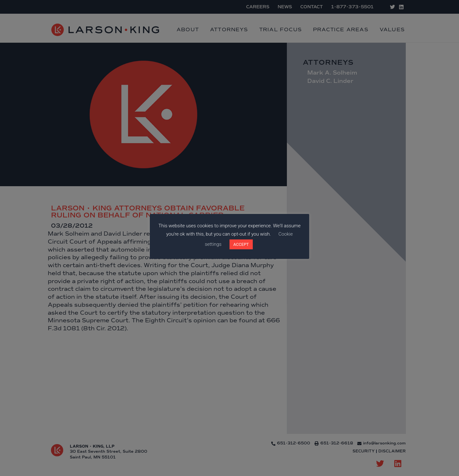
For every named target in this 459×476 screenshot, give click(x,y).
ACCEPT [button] (241, 244)
